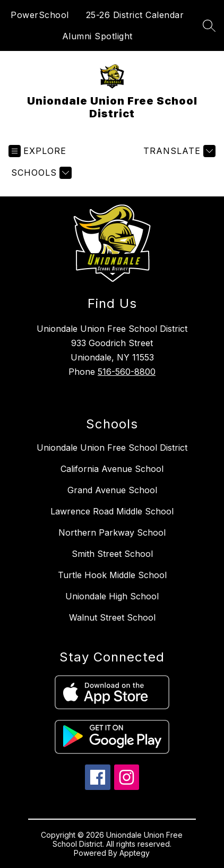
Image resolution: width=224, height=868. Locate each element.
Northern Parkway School (112, 532)
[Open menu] (37, 151)
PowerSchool (40, 15)
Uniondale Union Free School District (112, 448)
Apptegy (135, 853)
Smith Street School (112, 554)
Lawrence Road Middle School (112, 511)
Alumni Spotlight (97, 36)
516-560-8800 (127, 372)
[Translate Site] (178, 151)
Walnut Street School (112, 617)
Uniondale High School (112, 596)
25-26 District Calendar (135, 15)
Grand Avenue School (112, 490)
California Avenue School (112, 469)
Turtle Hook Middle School (112, 575)
